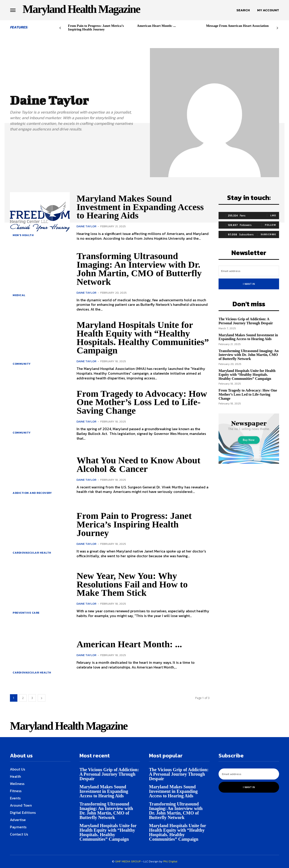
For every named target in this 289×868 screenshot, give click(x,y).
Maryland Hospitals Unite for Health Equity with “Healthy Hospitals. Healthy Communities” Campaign (136, 338)
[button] (243, 10)
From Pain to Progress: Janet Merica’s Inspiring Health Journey (96, 28)
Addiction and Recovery (32, 493)
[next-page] (277, 28)
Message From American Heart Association (237, 26)
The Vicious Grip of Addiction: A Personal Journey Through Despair (246, 321)
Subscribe (268, 234)
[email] (249, 271)
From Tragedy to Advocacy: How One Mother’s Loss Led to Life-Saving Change (140, 402)
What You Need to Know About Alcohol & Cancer (140, 464)
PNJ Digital (170, 861)
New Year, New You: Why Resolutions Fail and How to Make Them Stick (134, 584)
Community (22, 364)
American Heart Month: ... (156, 26)
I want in (249, 284)
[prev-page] (60, 28)
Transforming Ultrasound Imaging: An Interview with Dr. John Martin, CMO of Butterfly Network (141, 269)
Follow (270, 225)
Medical (19, 295)
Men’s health (23, 235)
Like (273, 215)
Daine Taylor (86, 226)
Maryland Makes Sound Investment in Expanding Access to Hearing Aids (142, 207)
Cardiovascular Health (32, 553)
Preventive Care (26, 613)
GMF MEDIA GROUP (128, 861)
